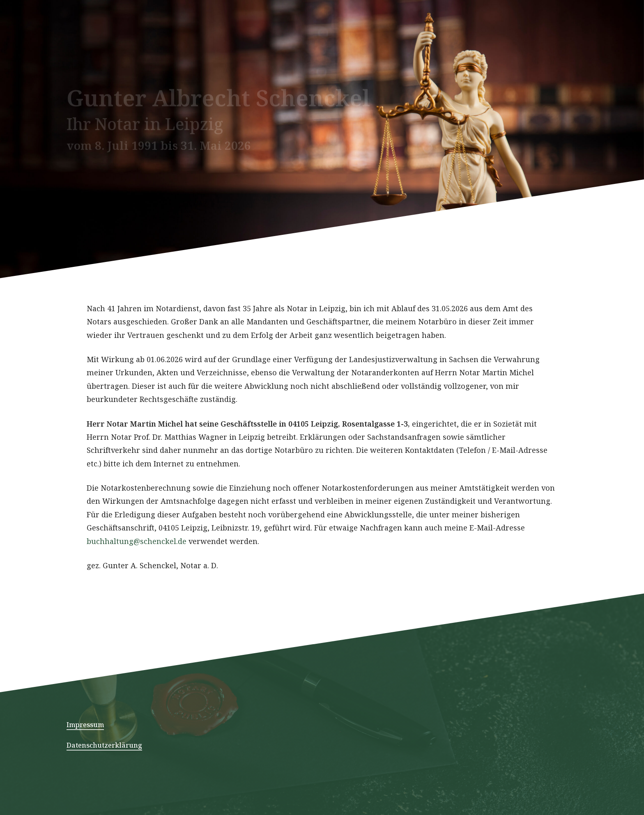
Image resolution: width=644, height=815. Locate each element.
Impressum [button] (85, 725)
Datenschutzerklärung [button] (104, 745)
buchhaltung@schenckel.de (138, 579)
